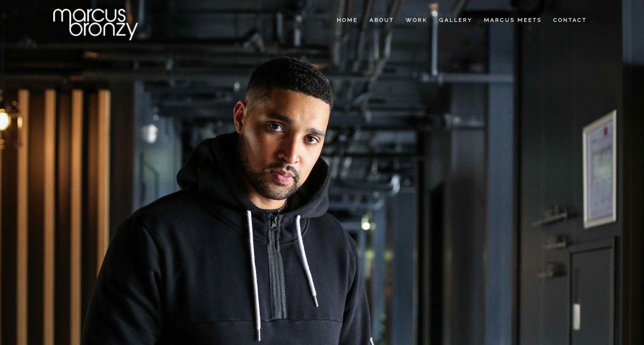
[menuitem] (347, 20)
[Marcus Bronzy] (95, 20)
